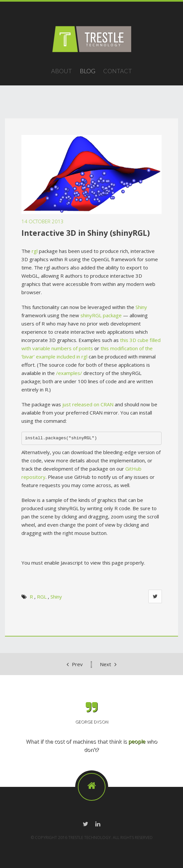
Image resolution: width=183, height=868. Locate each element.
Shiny (141, 307)
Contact (118, 71)
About (61, 71)
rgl (35, 251)
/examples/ (69, 373)
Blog (88, 71)
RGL (42, 597)
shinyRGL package (101, 315)
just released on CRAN (88, 404)
